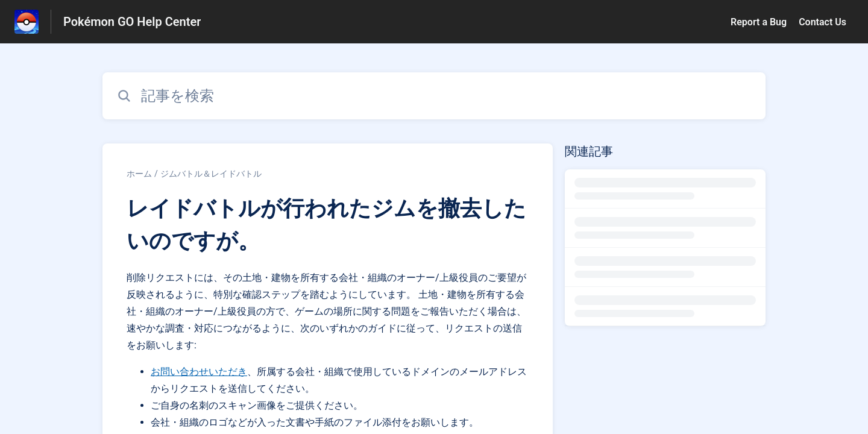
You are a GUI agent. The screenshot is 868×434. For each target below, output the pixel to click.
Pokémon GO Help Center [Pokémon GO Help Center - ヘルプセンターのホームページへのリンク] (132, 22)
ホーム (139, 174)
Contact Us (822, 22)
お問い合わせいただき (199, 372)
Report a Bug (759, 22)
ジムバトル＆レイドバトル (211, 174)
